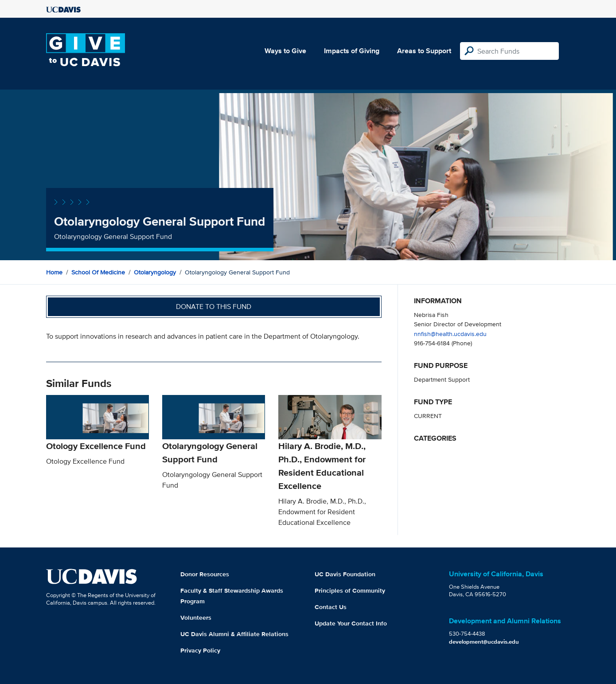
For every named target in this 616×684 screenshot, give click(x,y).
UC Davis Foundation (345, 574)
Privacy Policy (200, 650)
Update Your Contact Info (351, 623)
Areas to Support (424, 51)
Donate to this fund (214, 307)
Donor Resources (205, 574)
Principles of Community (350, 590)
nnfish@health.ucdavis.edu (450, 334)
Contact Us (331, 607)
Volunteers (196, 618)
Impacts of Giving (352, 51)
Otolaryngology (155, 272)
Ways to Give (285, 51)
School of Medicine (98, 272)
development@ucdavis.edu (484, 642)
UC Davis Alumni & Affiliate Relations (234, 634)
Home (54, 272)
